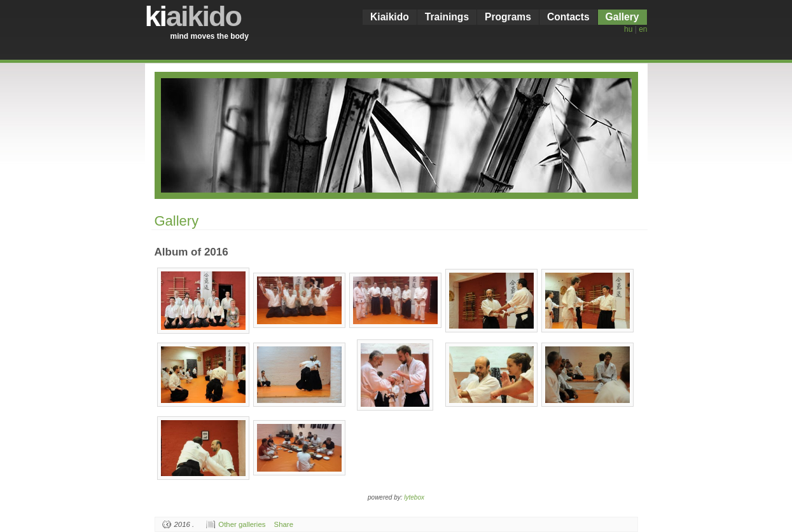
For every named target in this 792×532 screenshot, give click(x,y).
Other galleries (242, 524)
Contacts (568, 17)
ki (193, 16)
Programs (508, 17)
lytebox (414, 497)
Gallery (622, 17)
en (643, 29)
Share (284, 524)
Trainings (447, 17)
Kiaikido (390, 17)
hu (628, 29)
